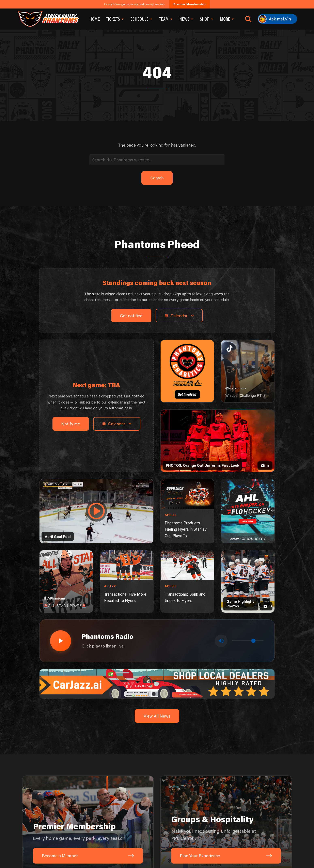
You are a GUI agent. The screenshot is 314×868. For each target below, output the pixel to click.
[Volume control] (248, 641)
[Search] (157, 160)
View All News (157, 716)
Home (95, 19)
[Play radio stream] (61, 641)
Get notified (131, 316)
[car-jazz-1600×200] (157, 683)
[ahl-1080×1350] (248, 511)
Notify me (71, 424)
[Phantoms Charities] (187, 371)
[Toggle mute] (221, 641)
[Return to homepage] (48, 19)
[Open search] (248, 19)
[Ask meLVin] (277, 19)
